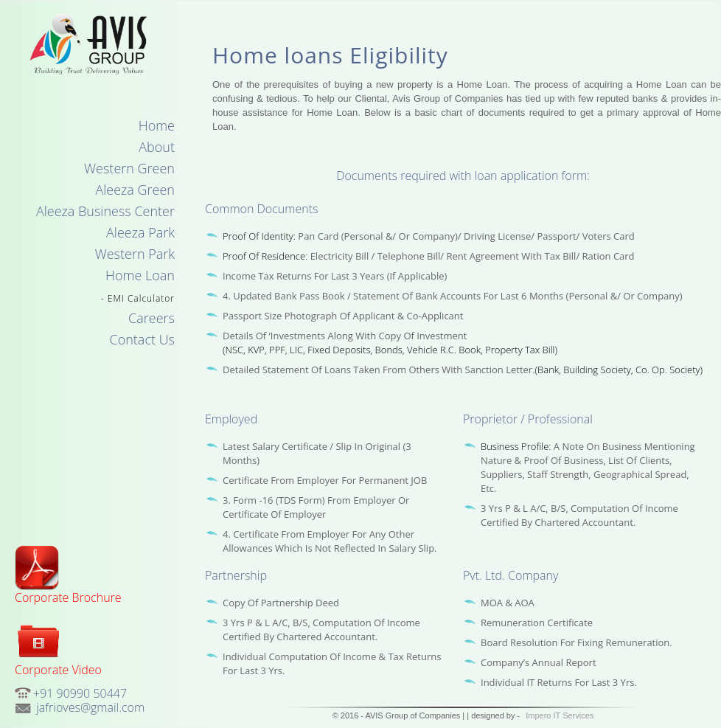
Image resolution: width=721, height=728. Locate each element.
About (157, 147)
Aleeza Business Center (105, 211)
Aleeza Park (140, 232)
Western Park (135, 254)
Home (157, 125)
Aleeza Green (135, 190)
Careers (151, 318)
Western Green (129, 168)
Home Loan (140, 275)
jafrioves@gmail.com (89, 707)
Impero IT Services (560, 715)
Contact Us (143, 339)
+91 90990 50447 (80, 693)
